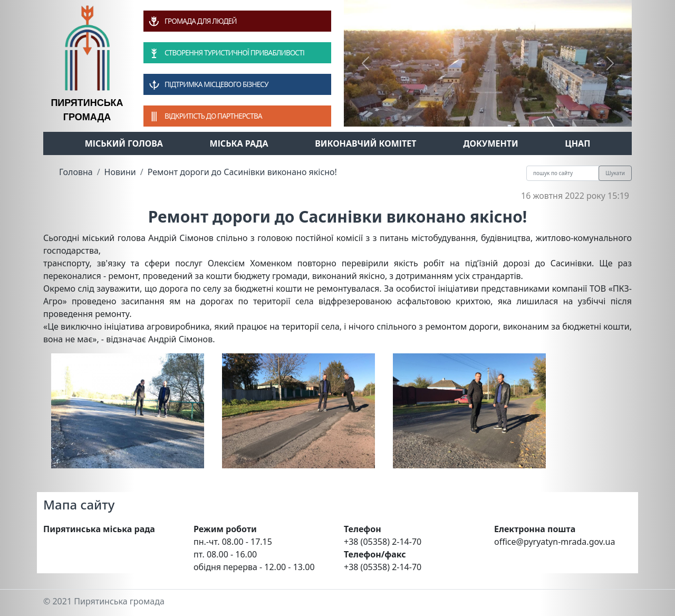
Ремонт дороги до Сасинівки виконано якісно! (242, 172)
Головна (76, 172)
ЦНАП (577, 143)
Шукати (615, 173)
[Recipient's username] (563, 173)
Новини (120, 172)
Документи (491, 143)
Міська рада (239, 143)
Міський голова (124, 143)
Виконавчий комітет (365, 143)
